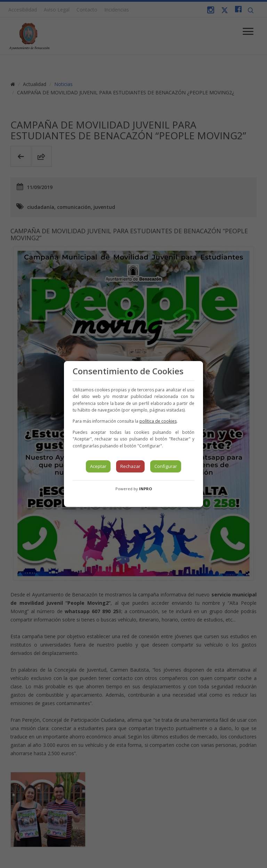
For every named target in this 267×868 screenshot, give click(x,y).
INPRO (145, 489)
